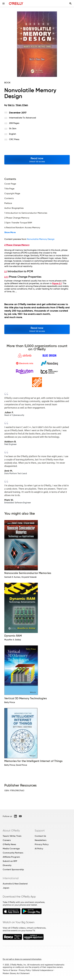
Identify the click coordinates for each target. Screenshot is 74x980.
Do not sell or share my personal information (22, 959)
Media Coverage (11, 849)
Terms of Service (10, 970)
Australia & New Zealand (15, 884)
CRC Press (14, 139)
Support (40, 831)
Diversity (7, 865)
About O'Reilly (11, 831)
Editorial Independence (43, 970)
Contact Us (40, 836)
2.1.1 (6, 277)
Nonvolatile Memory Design (41, 239)
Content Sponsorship (13, 869)
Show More (10, 232)
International (11, 878)
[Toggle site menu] (4, 4)
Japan (6, 888)
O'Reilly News (9, 844)
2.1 (6, 272)
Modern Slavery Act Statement (16, 973)
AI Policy (39, 849)
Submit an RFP (10, 861)
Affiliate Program (11, 857)
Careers (7, 840)
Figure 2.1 (57, 283)
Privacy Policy (42, 844)
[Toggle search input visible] (70, 4)
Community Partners (13, 853)
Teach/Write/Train (12, 836)
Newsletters (41, 840)
